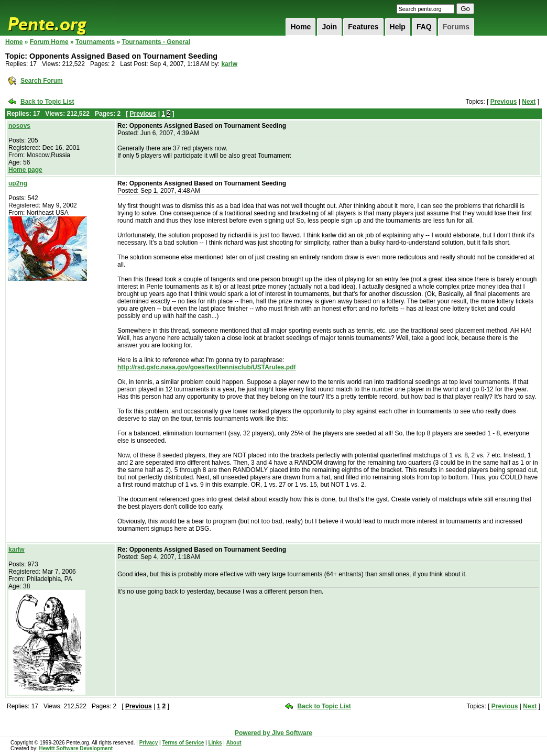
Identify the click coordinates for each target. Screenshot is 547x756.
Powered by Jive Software (273, 733)
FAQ (424, 27)
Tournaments (95, 42)
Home (300, 27)
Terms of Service (183, 743)
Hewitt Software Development (76, 748)
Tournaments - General (156, 42)
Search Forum (42, 81)
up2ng (18, 183)
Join (329, 27)
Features (363, 27)
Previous (504, 102)
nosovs (19, 126)
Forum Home (49, 42)
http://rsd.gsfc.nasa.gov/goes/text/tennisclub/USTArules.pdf (207, 367)
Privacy (149, 743)
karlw (229, 64)
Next (529, 102)
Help (398, 27)
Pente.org (61, 18)
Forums (456, 27)
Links (215, 743)
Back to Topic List (47, 102)
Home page (25, 170)
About (234, 743)
